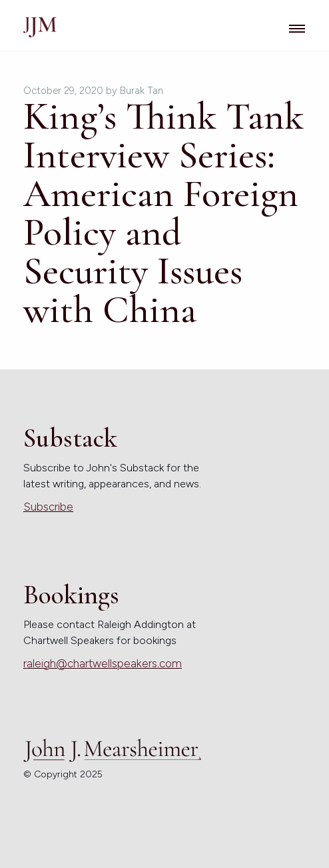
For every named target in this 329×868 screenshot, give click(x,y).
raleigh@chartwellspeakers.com (103, 663)
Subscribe (48, 507)
